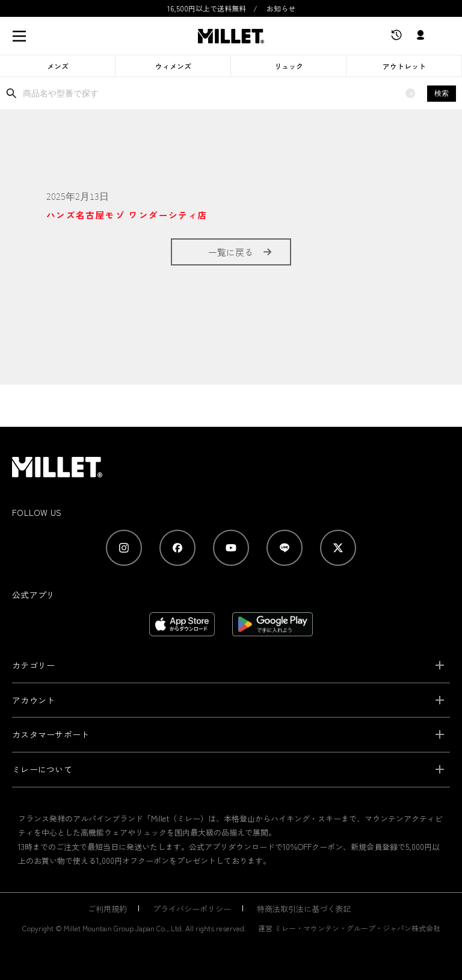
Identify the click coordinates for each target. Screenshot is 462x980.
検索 (442, 93)
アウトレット (404, 66)
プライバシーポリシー (192, 909)
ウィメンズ (173, 66)
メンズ (58, 66)
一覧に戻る (231, 252)
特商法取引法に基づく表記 (304, 909)
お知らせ (281, 8)
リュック (289, 66)
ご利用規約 (107, 909)
